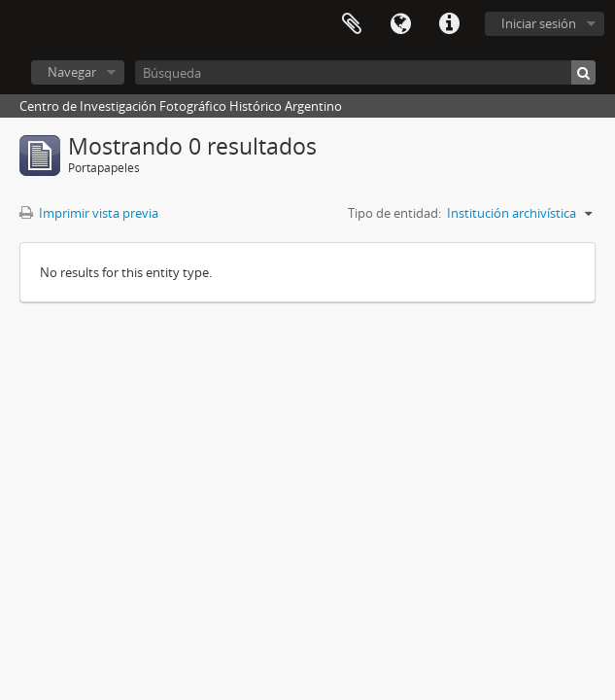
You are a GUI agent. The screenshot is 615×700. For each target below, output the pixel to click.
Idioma (400, 24)
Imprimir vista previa (89, 213)
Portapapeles (352, 24)
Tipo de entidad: (394, 213)
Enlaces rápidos (449, 24)
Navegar (72, 72)
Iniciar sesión (539, 23)
